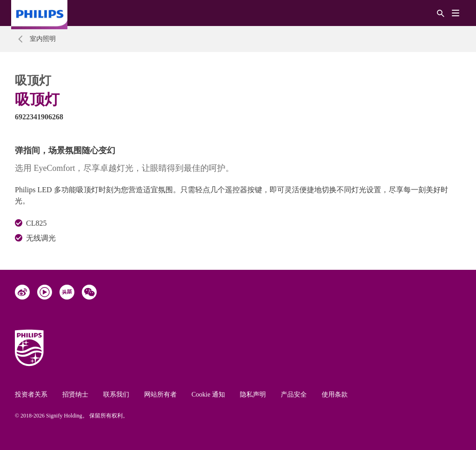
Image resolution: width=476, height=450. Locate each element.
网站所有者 (160, 395)
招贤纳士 (75, 395)
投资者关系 (31, 395)
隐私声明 (253, 395)
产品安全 (294, 395)
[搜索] (441, 13)
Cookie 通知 (208, 395)
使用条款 (335, 395)
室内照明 (43, 39)
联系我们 (116, 395)
